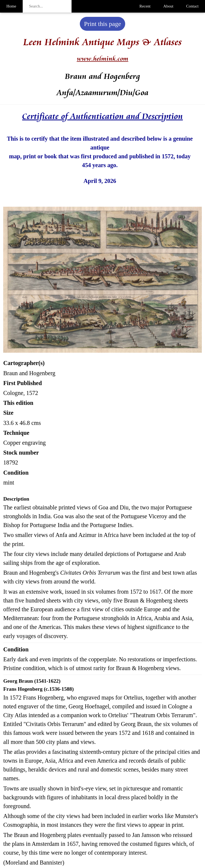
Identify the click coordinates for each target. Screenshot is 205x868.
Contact (192, 6)
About (168, 6)
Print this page (103, 24)
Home (11, 6)
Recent (145, 6)
